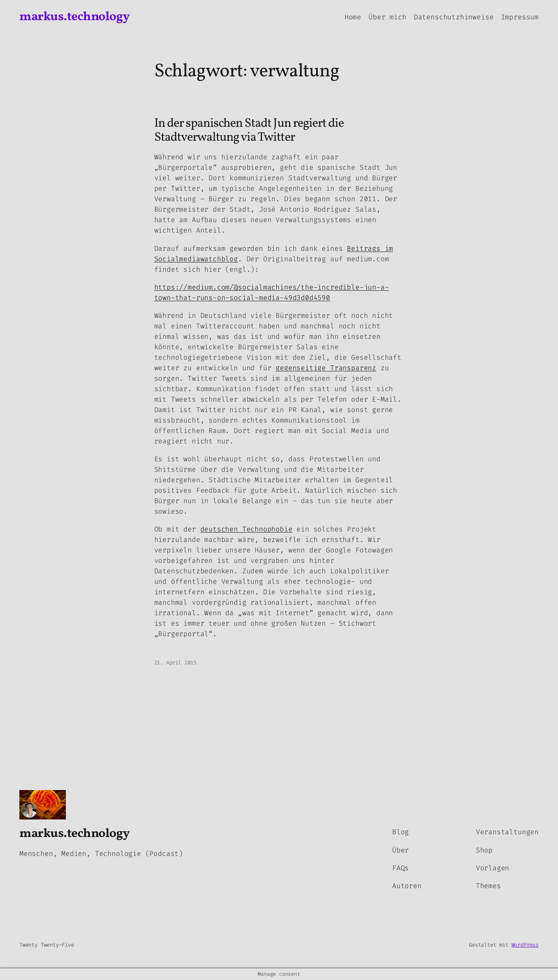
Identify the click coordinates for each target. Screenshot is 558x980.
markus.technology (75, 17)
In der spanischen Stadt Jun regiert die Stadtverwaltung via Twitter (249, 131)
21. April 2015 (175, 663)
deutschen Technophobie (246, 529)
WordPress (525, 945)
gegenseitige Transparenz (326, 368)
